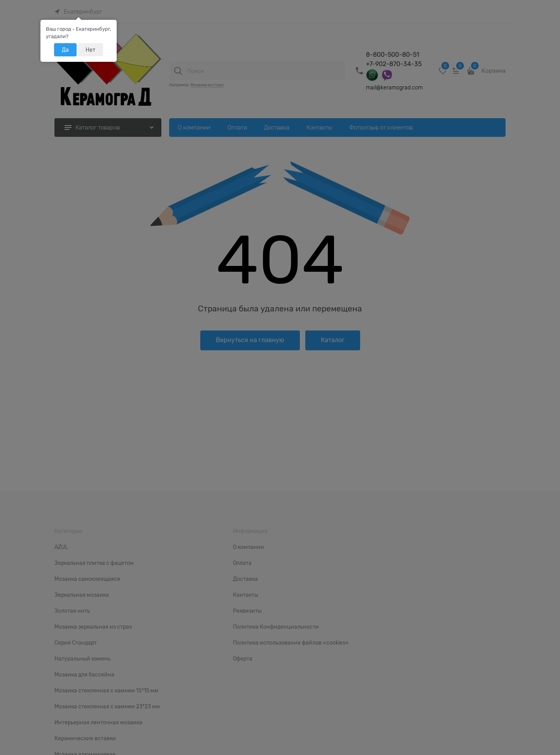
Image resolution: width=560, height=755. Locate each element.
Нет (90, 50)
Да (65, 50)
